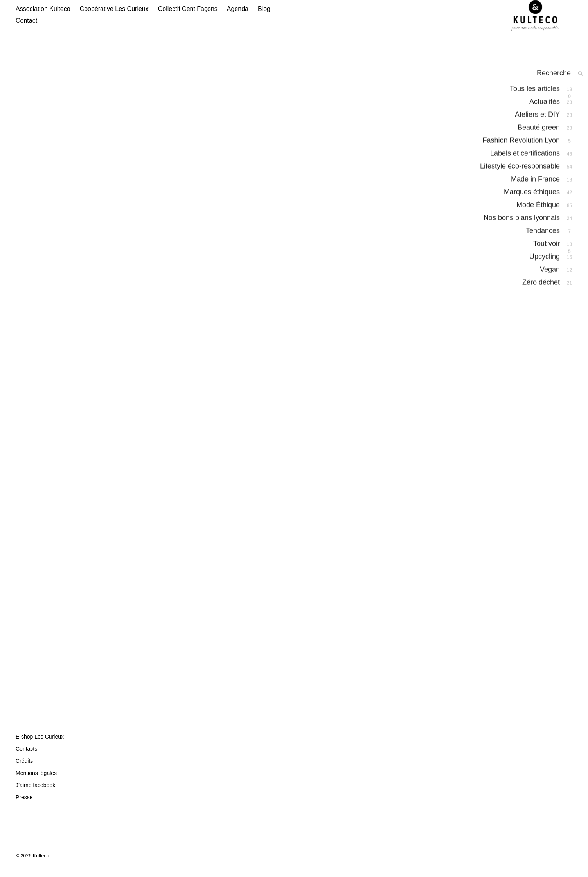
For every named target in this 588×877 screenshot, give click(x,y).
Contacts (26, 757)
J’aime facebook (35, 793)
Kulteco (41, 864)
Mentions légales (36, 781)
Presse (24, 805)
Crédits (24, 769)
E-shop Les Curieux (40, 744)
